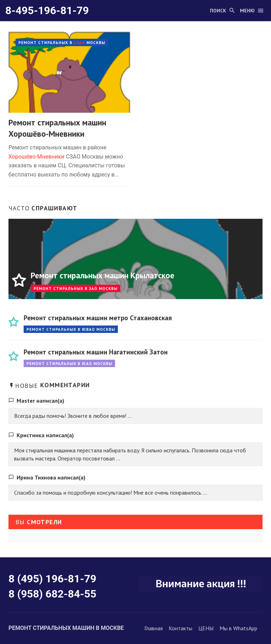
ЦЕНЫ (206, 628)
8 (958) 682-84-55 (52, 594)
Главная (153, 628)
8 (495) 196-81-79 (52, 579)
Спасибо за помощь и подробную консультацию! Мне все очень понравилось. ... (111, 493)
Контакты (180, 628)
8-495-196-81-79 (47, 10)
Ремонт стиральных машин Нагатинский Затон (96, 352)
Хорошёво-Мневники (36, 157)
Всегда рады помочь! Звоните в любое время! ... (73, 416)
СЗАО (79, 42)
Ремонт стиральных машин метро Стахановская (98, 318)
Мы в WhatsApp (238, 628)
